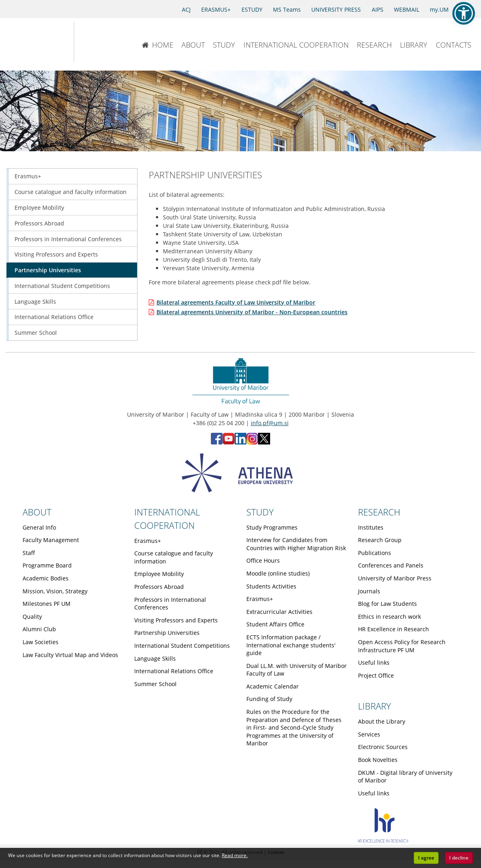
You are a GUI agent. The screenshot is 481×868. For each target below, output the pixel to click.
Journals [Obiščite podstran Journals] (369, 591)
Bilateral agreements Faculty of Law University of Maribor (236, 302)
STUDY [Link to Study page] (260, 512)
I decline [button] (459, 858)
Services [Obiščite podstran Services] (369, 734)
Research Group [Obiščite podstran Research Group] (380, 540)
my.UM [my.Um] (439, 9)
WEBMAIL (407, 9)
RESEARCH (374, 45)
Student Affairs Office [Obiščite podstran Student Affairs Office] (275, 624)
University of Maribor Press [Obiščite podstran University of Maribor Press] (395, 578)
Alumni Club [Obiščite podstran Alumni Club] (39, 629)
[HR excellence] (383, 840)
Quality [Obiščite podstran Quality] (32, 617)
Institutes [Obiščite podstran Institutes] (371, 527)
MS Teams (287, 9)
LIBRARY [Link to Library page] (375, 706)
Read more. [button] (235, 855)
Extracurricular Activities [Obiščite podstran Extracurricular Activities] (279, 612)
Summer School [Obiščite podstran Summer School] (36, 333)
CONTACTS (454, 45)
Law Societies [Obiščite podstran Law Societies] (41, 642)
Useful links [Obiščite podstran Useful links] (374, 662)
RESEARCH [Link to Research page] (379, 512)
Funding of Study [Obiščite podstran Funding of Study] (269, 699)
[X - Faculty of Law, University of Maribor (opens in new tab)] (264, 442)
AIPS (378, 9)
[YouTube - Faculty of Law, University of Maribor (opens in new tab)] (229, 442)
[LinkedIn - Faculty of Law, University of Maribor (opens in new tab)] (240, 442)
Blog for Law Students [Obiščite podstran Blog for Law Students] (387, 604)
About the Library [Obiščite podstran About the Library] (382, 721)
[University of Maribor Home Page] (32, 42)
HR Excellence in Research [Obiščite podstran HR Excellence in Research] (394, 629)
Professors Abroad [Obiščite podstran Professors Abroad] (39, 223)
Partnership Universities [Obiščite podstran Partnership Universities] (48, 270)
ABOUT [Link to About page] (37, 512)
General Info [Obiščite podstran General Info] (39, 527)
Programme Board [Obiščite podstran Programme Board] (47, 565)
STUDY (224, 45)
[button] (464, 13)
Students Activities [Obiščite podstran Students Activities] (271, 586)
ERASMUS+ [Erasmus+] (216, 9)
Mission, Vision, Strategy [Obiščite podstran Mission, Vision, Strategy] (55, 591)
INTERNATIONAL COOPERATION (296, 45)
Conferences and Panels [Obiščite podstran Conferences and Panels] (391, 565)
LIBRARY (414, 45)
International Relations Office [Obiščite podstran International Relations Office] (54, 317)
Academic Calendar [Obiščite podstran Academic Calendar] (273, 686)
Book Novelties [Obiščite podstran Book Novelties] (378, 760)
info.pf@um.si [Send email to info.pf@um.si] (270, 423)
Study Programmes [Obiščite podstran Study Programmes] (272, 527)
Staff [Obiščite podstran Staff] (29, 553)
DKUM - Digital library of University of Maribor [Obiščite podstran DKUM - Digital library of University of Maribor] (405, 777)
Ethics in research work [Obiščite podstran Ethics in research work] (389, 617)
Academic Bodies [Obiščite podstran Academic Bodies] (46, 578)
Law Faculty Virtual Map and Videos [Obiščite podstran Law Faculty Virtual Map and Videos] (70, 655)
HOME (157, 45)
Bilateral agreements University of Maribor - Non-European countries (252, 312)
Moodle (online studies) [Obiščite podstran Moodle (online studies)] (278, 573)
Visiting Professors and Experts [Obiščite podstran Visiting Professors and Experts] (56, 254)
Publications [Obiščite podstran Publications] (375, 553)
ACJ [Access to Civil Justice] (186, 9)
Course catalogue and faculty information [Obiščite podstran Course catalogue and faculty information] (71, 192)
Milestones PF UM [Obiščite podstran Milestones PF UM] (47, 604)
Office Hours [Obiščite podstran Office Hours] (263, 560)
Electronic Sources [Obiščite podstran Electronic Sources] (383, 747)
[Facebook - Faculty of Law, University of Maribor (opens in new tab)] (217, 442)
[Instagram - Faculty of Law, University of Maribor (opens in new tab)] (252, 442)
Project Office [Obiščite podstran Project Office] (376, 675)
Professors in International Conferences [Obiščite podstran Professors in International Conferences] (68, 239)
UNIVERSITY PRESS (336, 9)
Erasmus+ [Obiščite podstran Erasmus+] (28, 176)
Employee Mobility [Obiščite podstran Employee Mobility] (39, 208)
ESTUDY (252, 9)
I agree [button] (426, 858)
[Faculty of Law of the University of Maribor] (101, 42)
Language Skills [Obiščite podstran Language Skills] (35, 302)
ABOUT (193, 45)
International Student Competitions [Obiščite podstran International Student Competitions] (62, 286)
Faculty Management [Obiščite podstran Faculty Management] (51, 540)
